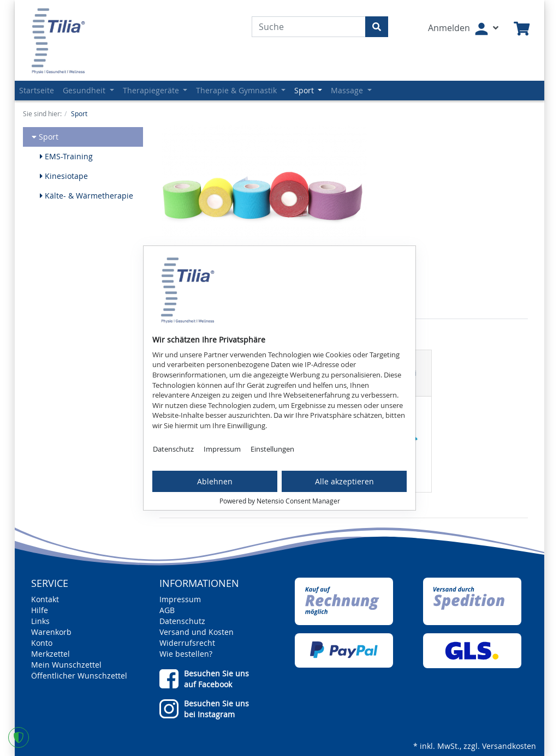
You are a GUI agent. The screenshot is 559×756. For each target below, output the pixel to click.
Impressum (222, 449)
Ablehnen (215, 481)
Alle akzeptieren (344, 481)
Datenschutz (173, 449)
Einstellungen (272, 449)
